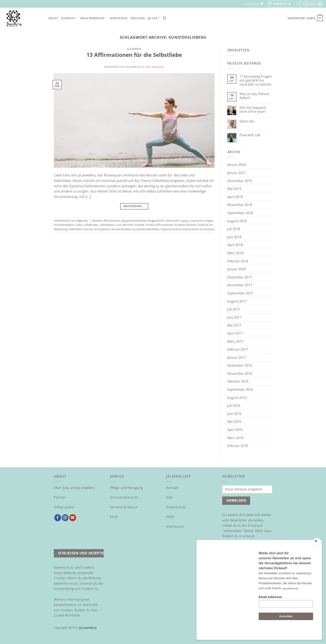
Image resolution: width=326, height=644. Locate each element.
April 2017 (235, 333)
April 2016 (235, 430)
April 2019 (235, 197)
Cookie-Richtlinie (67, 615)
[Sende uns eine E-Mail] (313, 4)
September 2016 (240, 390)
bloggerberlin (156, 221)
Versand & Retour (124, 507)
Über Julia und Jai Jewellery (74, 488)
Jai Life (154, 18)
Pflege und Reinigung (127, 488)
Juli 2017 (234, 309)
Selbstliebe (75, 229)
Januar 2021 (236, 173)
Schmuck (69, 18)
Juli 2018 (234, 229)
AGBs (170, 517)
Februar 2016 (238, 446)
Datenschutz (176, 507)
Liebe (79, 225)
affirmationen (112, 221)
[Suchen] (165, 18)
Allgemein (134, 49)
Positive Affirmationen (160, 225)
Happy (184, 221)
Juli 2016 (234, 406)
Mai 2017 (234, 325)
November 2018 (240, 205)
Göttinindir (172, 221)
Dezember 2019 (240, 181)
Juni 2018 (234, 237)
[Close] (317, 553)
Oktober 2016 (238, 381)
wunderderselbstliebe (146, 229)
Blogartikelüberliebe (134, 221)
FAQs (114, 517)
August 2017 (237, 301)
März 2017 (235, 341)
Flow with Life (250, 135)
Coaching (137, 18)
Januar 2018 (236, 269)
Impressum (175, 526)
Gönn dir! (247, 121)
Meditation (119, 18)
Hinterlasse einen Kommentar (196, 229)
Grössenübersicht (124, 497)
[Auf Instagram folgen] (306, 4)
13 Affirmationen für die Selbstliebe (134, 55)
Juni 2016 (234, 414)
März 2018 (235, 253)
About (53, 18)
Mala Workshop (94, 18)
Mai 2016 (234, 422)
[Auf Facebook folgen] (300, 4)
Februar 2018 (238, 261)
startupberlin (102, 229)
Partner (60, 497)
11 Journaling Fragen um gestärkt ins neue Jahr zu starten (256, 81)
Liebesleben (107, 225)
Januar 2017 (236, 357)
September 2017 (240, 293)
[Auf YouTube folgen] (319, 4)
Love (118, 225)
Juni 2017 (234, 317)
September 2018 (240, 213)
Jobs (169, 497)
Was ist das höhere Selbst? (254, 96)
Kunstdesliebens (64, 225)
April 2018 (235, 245)
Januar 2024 (236, 165)
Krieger (209, 221)
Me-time (128, 225)
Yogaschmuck (169, 229)
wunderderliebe (121, 229)
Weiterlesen (134, 206)
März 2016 (235, 438)
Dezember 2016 (240, 365)
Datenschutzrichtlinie (239, 541)
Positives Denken (185, 225)
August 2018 (237, 221)
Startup (88, 229)
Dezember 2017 (240, 277)
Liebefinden (91, 225)
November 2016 (240, 373)
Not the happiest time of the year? (253, 110)
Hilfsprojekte (64, 507)
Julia (161, 67)
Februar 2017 (238, 349)
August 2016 (237, 398)
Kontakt (172, 488)
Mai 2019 (234, 189)
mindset (139, 225)
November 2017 (240, 285)
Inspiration (196, 221)
